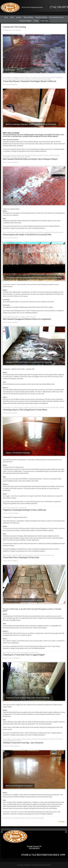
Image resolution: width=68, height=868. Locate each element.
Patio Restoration (58, 232)
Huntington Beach (17, 155)
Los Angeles (33, 78)
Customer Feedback (25, 21)
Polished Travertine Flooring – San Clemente (23, 743)
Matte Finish (7, 741)
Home (6, 17)
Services (18, 17)
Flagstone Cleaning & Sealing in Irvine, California (24, 510)
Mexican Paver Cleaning (27, 408)
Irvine (20, 555)
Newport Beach (30, 232)
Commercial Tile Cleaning (14, 27)
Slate (52, 555)
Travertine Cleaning (41, 17)
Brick (13, 232)
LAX (32, 79)
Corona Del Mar (30, 317)
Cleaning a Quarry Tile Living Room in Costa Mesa (25, 410)
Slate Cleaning (27, 555)
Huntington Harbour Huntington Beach (36, 155)
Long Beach (15, 408)
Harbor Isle (48, 232)
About (12, 17)
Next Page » (62, 822)
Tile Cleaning (42, 78)
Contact (36, 21)
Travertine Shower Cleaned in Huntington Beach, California (30, 81)
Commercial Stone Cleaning (20, 78)
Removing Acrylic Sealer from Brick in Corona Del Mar (27, 234)
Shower (27, 157)
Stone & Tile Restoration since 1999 (43, 855)
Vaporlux (18, 30)
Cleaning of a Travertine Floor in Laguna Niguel (24, 655)
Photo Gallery (45, 21)
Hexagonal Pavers (58, 408)
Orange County (16, 741)
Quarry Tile (22, 508)
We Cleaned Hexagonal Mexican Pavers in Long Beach (27, 319)
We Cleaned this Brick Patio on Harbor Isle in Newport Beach (30, 159)
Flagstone (14, 555)
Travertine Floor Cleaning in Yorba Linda (21, 557)
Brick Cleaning (20, 232)
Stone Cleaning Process (56, 17)
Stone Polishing (28, 17)
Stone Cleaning (55, 155)
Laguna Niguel (16, 739)
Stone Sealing (37, 555)
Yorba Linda (35, 653)
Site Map (20, 865)
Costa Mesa (15, 508)
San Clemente (15, 818)
